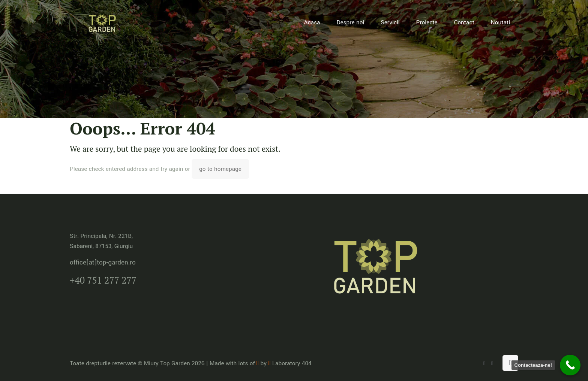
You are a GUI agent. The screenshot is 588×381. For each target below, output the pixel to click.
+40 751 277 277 (103, 280)
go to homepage (220, 169)
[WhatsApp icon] (484, 364)
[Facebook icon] (492, 364)
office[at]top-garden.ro (103, 262)
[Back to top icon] (510, 363)
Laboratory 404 (290, 363)
